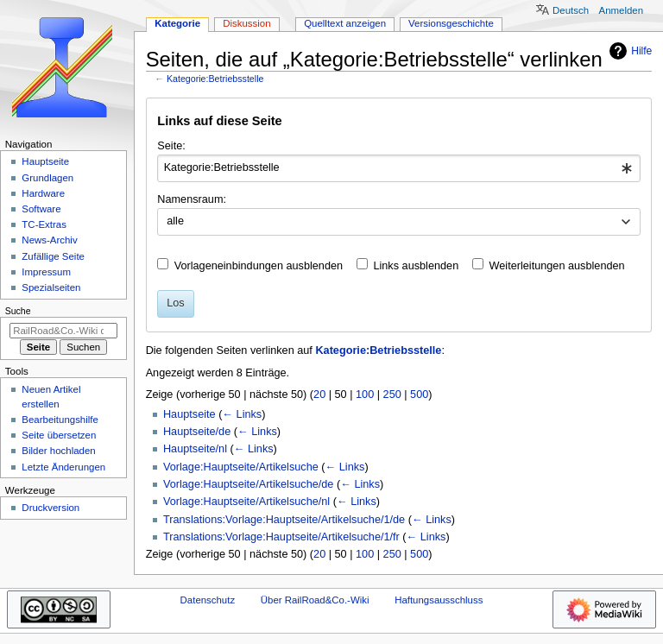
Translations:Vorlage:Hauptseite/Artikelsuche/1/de (284, 520)
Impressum (46, 272)
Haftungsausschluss (439, 600)
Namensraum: (192, 199)
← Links (242, 414)
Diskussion (246, 23)
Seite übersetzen (59, 435)
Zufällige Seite (53, 256)
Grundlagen (47, 178)
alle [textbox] (175, 221)
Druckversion (51, 508)
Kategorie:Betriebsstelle (215, 79)
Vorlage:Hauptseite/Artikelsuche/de (248, 484)
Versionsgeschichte (451, 23)
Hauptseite (189, 414)
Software (41, 209)
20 (319, 395)
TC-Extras (44, 224)
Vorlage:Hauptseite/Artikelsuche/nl (246, 502)
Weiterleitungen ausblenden (557, 266)
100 (365, 395)
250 (392, 395)
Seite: (171, 146)
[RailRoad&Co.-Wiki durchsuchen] (63, 331)
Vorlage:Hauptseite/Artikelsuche (241, 467)
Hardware (43, 193)
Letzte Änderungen (63, 467)
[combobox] (398, 168)
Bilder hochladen (58, 451)
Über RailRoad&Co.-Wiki (315, 600)
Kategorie (177, 23)
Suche (18, 311)
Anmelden (622, 10)
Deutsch (571, 10)
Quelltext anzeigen (345, 23)
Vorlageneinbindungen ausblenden (259, 266)
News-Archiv (49, 240)
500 (419, 395)
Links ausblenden (416, 266)
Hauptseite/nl (195, 449)
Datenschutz (208, 600)
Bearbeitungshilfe (60, 420)
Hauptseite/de (197, 432)
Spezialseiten (51, 287)
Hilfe (628, 51)
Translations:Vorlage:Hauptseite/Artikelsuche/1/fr (281, 537)
